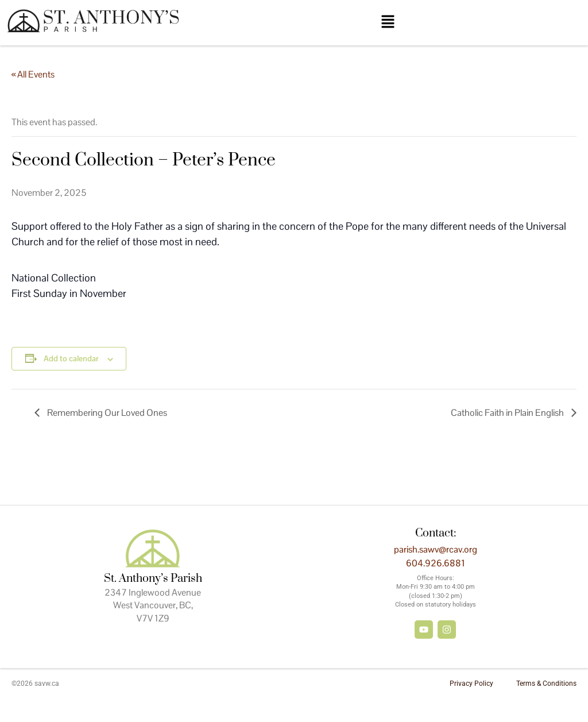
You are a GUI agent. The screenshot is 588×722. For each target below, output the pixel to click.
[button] (388, 23)
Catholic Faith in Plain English (508, 413)
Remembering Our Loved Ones (106, 413)
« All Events (33, 74)
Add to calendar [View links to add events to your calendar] (71, 358)
